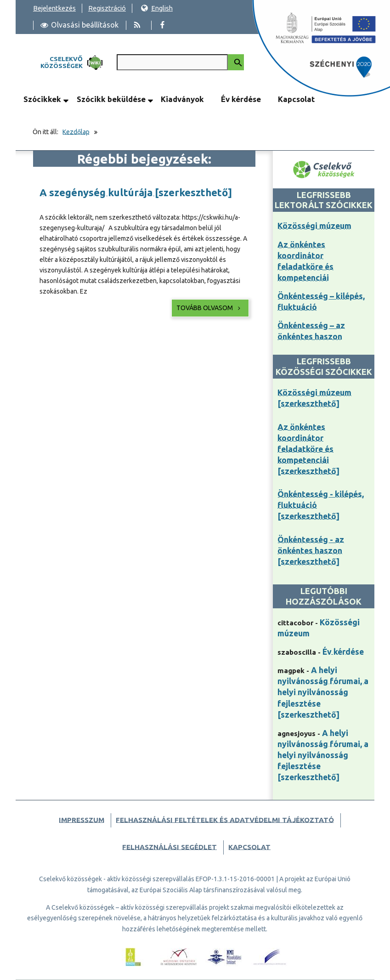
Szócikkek (42, 99)
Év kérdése (241, 99)
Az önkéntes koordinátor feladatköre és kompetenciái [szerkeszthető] (308, 449)
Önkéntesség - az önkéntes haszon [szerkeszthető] (311, 551)
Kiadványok (182, 99)
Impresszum (82, 820)
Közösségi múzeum (314, 226)
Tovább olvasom (209, 308)
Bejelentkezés (54, 8)
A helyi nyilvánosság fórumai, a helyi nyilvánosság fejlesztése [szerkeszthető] (323, 692)
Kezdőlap (76, 132)
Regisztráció (107, 8)
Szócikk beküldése (111, 99)
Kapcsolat (296, 99)
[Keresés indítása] (236, 62)
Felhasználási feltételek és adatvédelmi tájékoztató (225, 820)
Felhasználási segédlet (170, 847)
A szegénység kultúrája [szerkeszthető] (136, 192)
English (157, 8)
